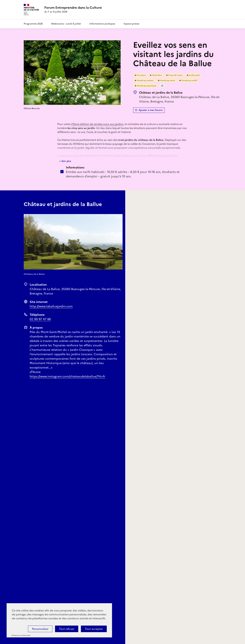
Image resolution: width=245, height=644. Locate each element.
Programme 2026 (33, 24)
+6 (162, 86)
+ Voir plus (65, 161)
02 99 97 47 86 (40, 319)
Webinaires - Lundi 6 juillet (66, 24)
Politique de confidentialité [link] (21, 635)
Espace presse (131, 24)
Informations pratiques (102, 24)
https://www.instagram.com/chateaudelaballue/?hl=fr (67, 376)
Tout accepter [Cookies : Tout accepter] (94, 629)
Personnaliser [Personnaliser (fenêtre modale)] (40, 629)
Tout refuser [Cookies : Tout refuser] (67, 629)
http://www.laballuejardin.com (51, 306)
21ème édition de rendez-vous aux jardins (97, 124)
